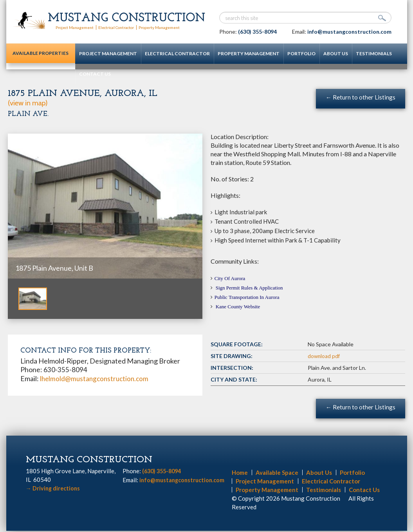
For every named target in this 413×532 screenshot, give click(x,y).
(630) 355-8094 (257, 32)
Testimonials (359, 53)
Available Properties (33, 57)
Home (240, 474)
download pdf (324, 356)
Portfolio (286, 53)
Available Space (277, 474)
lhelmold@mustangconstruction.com (96, 378)
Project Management (77, 27)
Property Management (172, 27)
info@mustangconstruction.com (349, 32)
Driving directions (54, 489)
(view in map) (28, 103)
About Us (320, 53)
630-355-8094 (65, 369)
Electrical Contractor (124, 27)
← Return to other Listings (360, 97)
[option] (105, 206)
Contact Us (80, 74)
